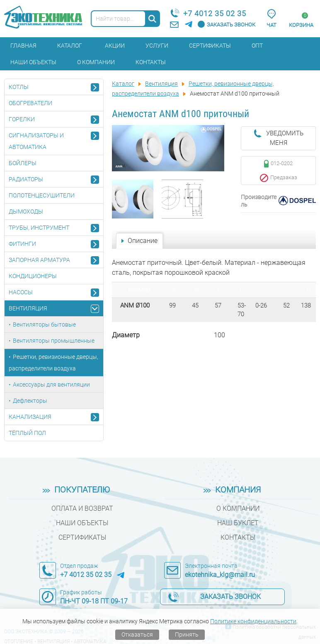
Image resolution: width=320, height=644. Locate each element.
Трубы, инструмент (39, 228)
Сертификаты (210, 46)
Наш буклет (238, 523)
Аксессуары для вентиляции (51, 384)
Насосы (21, 292)
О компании (96, 62)
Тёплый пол (27, 433)
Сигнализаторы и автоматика (36, 141)
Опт (257, 46)
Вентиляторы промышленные (54, 341)
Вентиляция (28, 308)
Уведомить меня (285, 138)
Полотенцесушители (42, 195)
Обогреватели (30, 103)
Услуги (157, 46)
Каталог (70, 46)
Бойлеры (23, 163)
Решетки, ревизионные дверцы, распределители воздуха (53, 363)
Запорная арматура (39, 260)
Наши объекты (33, 62)
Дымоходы (26, 211)
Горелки (22, 119)
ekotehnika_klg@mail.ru (220, 575)
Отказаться (137, 634)
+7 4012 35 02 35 (215, 13)
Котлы (19, 87)
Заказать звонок (231, 25)
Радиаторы (26, 179)
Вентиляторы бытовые (44, 324)
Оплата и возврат (82, 508)
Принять (187, 634)
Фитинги (22, 244)
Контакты (151, 62)
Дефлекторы (30, 401)
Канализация (30, 417)
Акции (115, 46)
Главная (23, 46)
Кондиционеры (33, 276)
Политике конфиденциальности (253, 621)
